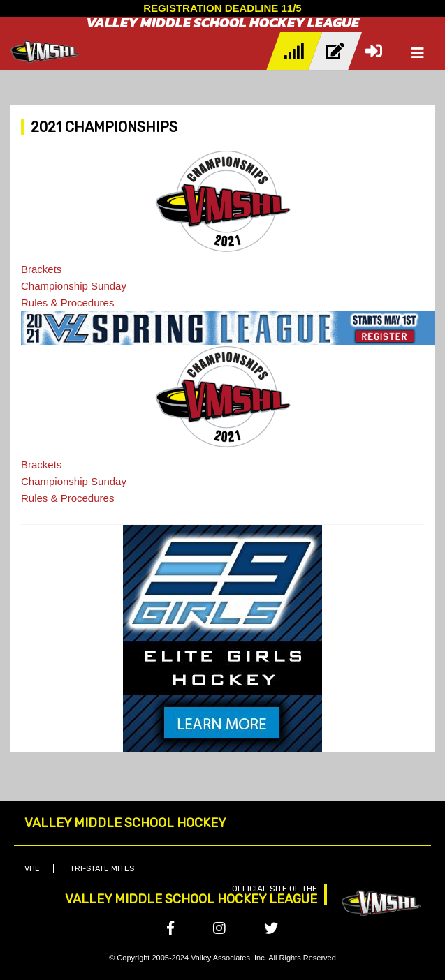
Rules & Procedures (67, 303)
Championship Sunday (74, 286)
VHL (32, 869)
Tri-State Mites (102, 869)
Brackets (41, 269)
